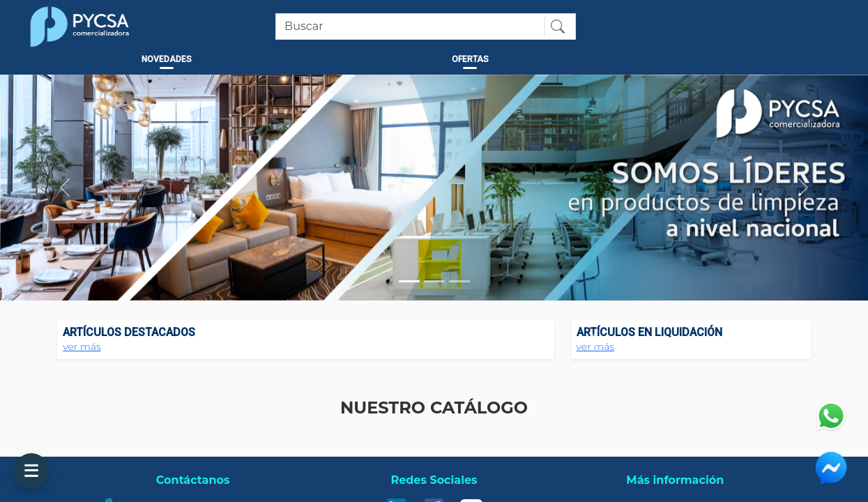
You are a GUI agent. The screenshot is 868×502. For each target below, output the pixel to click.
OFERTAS (470, 59)
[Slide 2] (434, 281)
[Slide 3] (459, 281)
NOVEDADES (167, 59)
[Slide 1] (409, 281)
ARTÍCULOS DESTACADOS (129, 332)
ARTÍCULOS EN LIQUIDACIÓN (649, 332)
